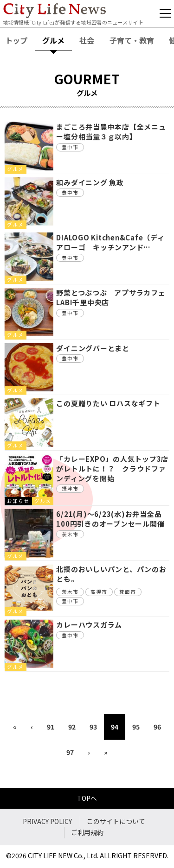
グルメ (53, 40)
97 (70, 752)
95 (136, 727)
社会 (87, 40)
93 (93, 727)
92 (72, 727)
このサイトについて (116, 821)
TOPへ (87, 798)
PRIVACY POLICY (47, 821)
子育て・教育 (132, 40)
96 (157, 727)
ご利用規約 (87, 832)
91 (51, 727)
